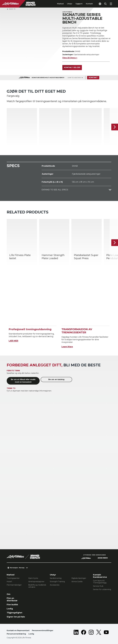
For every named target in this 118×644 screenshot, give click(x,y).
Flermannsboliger (14, 585)
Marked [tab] (60, 4)
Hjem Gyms (33, 578)
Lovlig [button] (31, 634)
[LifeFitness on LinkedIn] (76, 633)
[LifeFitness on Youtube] (106, 633)
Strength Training (57, 582)
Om (9, 594)
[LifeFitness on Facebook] (84, 633)
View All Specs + (70, 58)
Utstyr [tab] (70, 4)
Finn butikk (12, 605)
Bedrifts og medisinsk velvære (37, 586)
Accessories (55, 585)
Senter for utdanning (102, 589)
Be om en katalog (56, 379)
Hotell (9, 582)
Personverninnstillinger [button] (43, 631)
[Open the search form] (105, 4)
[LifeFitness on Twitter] (99, 633)
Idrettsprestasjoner (36, 582)
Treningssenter (13, 578)
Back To (11, 9)
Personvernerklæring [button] (16, 634)
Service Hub (98, 586)
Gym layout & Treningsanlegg (100, 582)
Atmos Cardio (77, 582)
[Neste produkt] (115, 127)
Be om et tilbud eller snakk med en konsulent (23, 381)
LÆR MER (13, 341)
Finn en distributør (12, 599)
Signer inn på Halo (16, 617)
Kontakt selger (72, 67)
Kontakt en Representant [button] (18, 631)
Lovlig (10, 609)
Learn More (67, 347)
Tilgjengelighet (14, 613)
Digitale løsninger (79, 578)
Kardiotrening (56, 578)
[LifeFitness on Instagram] (91, 633)
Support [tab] (79, 4)
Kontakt (89, 4)
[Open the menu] (111, 4)
